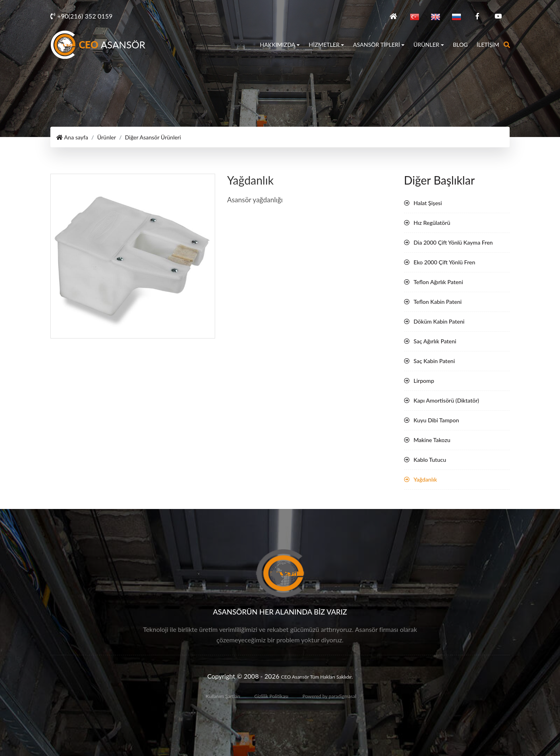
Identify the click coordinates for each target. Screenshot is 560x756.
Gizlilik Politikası (271, 696)
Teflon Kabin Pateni (438, 302)
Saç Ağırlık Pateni (435, 341)
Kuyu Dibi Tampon (437, 420)
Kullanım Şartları (223, 696)
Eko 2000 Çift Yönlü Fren (445, 262)
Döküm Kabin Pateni (439, 321)
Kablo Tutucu (430, 460)
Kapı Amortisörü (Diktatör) (447, 400)
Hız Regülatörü (432, 223)
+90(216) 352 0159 (81, 16)
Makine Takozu (432, 440)
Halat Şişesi (428, 203)
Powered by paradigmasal (330, 696)
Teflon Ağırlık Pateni (439, 282)
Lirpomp (424, 381)
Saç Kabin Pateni (435, 361)
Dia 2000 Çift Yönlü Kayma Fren (453, 242)
